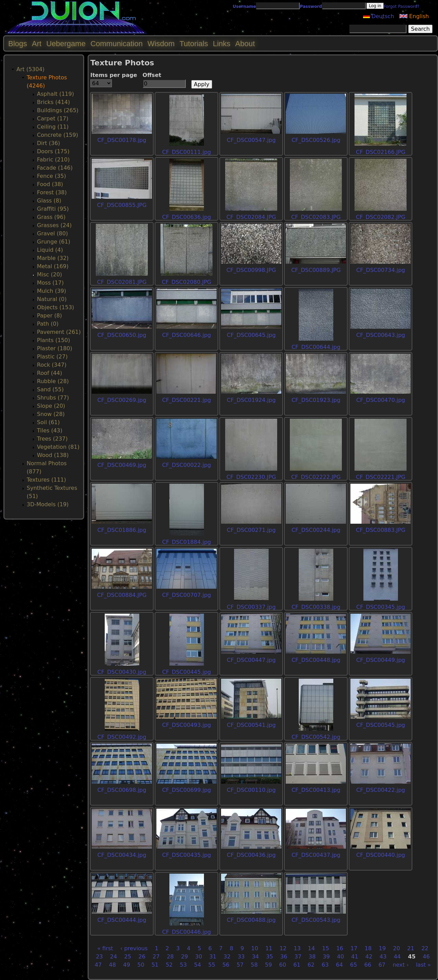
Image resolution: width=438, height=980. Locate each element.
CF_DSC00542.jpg (316, 737)
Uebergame (66, 44)
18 (368, 948)
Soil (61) (48, 422)
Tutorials (194, 44)
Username (244, 6)
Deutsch (379, 16)
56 (226, 965)
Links (222, 44)
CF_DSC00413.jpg (316, 790)
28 (170, 957)
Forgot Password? (401, 6)
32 (227, 957)
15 (325, 948)
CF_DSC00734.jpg (381, 270)
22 (425, 948)
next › (401, 965)
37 (298, 957)
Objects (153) (56, 307)
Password (311, 6)
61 (297, 965)
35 (270, 957)
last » (423, 965)
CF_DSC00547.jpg (251, 140)
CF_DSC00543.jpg (316, 920)
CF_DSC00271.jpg (251, 530)
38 (312, 957)
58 (254, 965)
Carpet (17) (53, 119)
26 (142, 957)
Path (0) (48, 324)
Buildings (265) (58, 110)
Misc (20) (49, 275)
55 (211, 965)
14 (311, 948)
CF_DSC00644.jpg (316, 347)
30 (198, 957)
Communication (117, 44)
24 (114, 957)
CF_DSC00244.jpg (316, 530)
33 (241, 957)
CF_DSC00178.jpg (122, 140)
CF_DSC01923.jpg (316, 400)
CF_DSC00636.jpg (187, 217)
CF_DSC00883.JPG (381, 530)
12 (283, 948)
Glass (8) (49, 201)
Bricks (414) (54, 102)
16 (340, 948)
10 (255, 948)
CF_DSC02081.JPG (122, 282)
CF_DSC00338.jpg (316, 607)
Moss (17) (50, 283)
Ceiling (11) (53, 127)
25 (128, 957)
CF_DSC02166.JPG (381, 152)
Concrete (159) (57, 135)
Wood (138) (53, 455)
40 (340, 957)
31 (213, 957)
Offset (152, 75)
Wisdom (161, 44)
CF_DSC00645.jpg (251, 335)
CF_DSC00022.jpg (187, 465)
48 (112, 965)
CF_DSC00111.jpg (187, 152)
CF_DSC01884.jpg (187, 542)
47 (98, 965)
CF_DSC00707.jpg (187, 595)
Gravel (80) (52, 233)
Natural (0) (52, 299)
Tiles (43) (50, 430)
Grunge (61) (54, 242)
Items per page (114, 75)
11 (269, 948)
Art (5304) (30, 69)
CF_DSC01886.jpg (122, 530)
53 (183, 965)
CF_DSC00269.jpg (122, 400)
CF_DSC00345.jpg (381, 607)
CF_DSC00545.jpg (381, 725)
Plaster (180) (55, 348)
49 (127, 965)
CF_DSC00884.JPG (122, 595)
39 (326, 957)
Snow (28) (51, 414)
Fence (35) (51, 176)
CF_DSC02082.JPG (381, 217)
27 (156, 957)
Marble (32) (53, 258)
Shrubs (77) (53, 398)
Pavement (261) (59, 332)
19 (382, 948)
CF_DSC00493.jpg (187, 725)
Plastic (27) (52, 357)
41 (355, 957)
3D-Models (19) (48, 504)
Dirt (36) (49, 143)
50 (141, 965)
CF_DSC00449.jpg (381, 660)
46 (426, 957)
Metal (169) (53, 266)
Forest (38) (52, 192)
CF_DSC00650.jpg (122, 335)
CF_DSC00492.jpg (122, 737)
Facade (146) (55, 168)
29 (184, 957)
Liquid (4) (50, 250)
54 (197, 965)
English (414, 16)
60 (283, 965)
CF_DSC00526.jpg (316, 140)
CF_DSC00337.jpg (251, 607)
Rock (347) (52, 365)
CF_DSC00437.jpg (316, 855)
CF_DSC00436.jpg (251, 855)
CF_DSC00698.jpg (122, 790)
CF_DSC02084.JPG (251, 217)
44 (397, 957)
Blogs (18, 44)
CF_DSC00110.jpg (251, 790)
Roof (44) (50, 373)
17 (354, 948)
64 (339, 965)
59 (268, 965)
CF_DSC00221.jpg (187, 400)
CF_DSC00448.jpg (316, 660)
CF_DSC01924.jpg (251, 400)
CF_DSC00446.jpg (187, 932)
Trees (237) (52, 439)
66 (368, 965)
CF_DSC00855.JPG (122, 205)
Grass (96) (51, 217)
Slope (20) (51, 406)
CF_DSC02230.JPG (251, 477)
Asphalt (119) (55, 94)
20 (397, 948)
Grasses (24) (54, 225)
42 (369, 957)
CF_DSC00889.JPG (316, 270)
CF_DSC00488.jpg (251, 920)
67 (382, 965)
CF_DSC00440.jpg (381, 855)
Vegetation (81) (58, 447)
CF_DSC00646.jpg (187, 335)
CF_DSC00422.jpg (381, 790)
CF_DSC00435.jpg (187, 855)
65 (353, 965)
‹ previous (134, 948)
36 (284, 957)
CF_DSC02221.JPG (381, 477)
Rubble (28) (53, 381)
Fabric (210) (53, 160)
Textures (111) (46, 480)
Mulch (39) (51, 291)
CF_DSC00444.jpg (122, 920)
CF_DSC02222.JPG (316, 477)
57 (240, 965)
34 (255, 957)
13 (297, 948)
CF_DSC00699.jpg (187, 790)
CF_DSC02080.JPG (187, 282)
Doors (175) (53, 151)
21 (411, 948)
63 (325, 965)
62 (311, 965)
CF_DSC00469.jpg (122, 465)
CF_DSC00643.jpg (381, 335)
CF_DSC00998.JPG (251, 270)
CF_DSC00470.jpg (381, 400)
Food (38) (50, 184)
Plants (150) (54, 340)
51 (155, 965)
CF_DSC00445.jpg (187, 672)
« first (105, 948)
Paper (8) (49, 316)
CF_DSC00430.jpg (122, 672)
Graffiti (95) (53, 209)
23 (99, 957)
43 (383, 957)
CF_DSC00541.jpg (251, 725)
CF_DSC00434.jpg (122, 855)
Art (37, 44)
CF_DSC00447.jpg (251, 660)
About (245, 44)
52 (169, 965)
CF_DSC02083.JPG (316, 217)
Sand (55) (50, 389)
